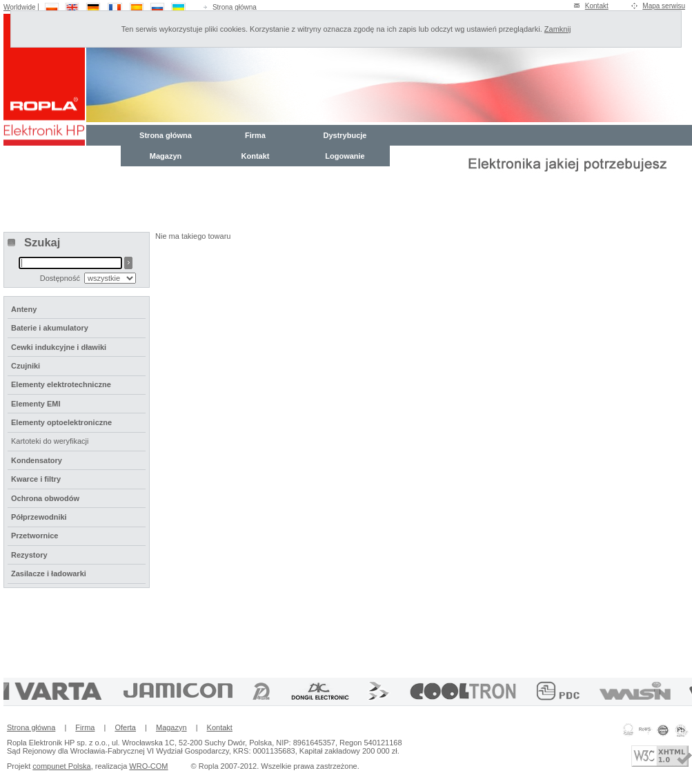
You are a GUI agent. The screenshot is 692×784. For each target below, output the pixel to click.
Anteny (24, 309)
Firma (255, 135)
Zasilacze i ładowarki (49, 574)
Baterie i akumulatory (50, 328)
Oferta (125, 727)
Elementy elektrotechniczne (61, 384)
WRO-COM (148, 766)
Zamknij (558, 29)
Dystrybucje (345, 135)
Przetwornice (34, 536)
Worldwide (20, 7)
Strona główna (235, 7)
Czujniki (26, 366)
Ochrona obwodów (45, 498)
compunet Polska (61, 766)
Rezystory (29, 555)
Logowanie (345, 156)
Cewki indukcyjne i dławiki (59, 347)
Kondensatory (37, 460)
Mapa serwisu (664, 6)
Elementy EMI (36, 404)
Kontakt (597, 6)
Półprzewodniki (39, 517)
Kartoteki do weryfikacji (50, 441)
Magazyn (166, 156)
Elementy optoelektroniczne (61, 422)
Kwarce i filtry (36, 479)
